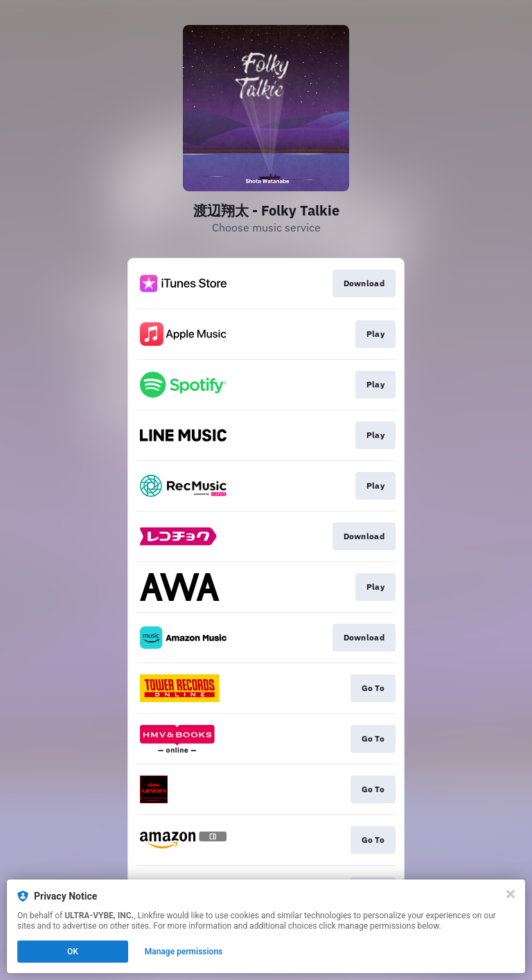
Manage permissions (184, 952)
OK (73, 952)
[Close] (511, 894)
